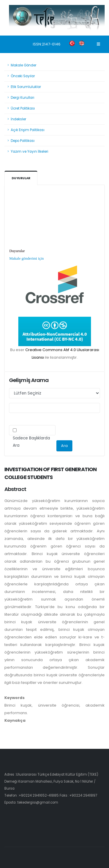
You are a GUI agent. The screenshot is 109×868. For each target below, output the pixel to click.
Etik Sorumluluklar (26, 87)
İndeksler (18, 119)
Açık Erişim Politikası (28, 130)
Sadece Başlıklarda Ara (31, 442)
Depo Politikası (23, 141)
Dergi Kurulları (23, 98)
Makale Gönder (24, 65)
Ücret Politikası (23, 108)
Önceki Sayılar (23, 76)
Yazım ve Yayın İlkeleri (30, 152)
